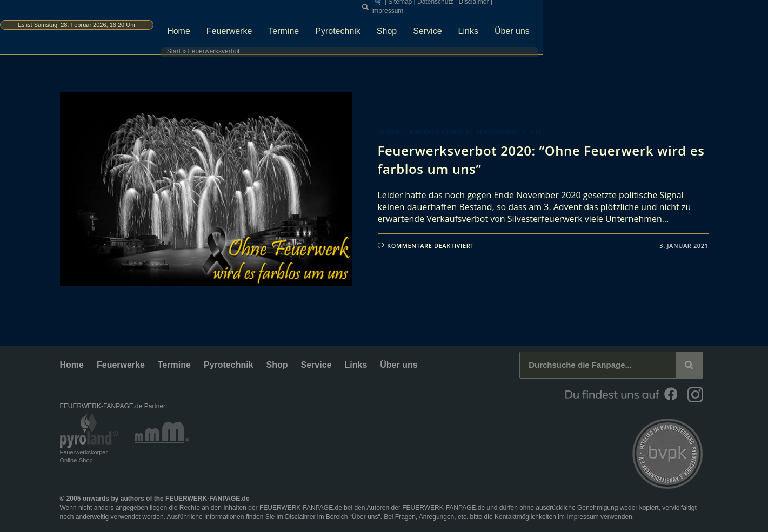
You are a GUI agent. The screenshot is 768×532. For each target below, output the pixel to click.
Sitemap (532, 5)
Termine (411, 25)
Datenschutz (567, 5)
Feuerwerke (356, 25)
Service (555, 25)
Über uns (639, 25)
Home (306, 25)
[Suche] (689, 365)
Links (595, 25)
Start (263, 46)
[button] (497, 6)
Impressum (642, 5)
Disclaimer (605, 5)
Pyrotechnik (465, 25)
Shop (514, 25)
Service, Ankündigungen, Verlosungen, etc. (462, 132)
